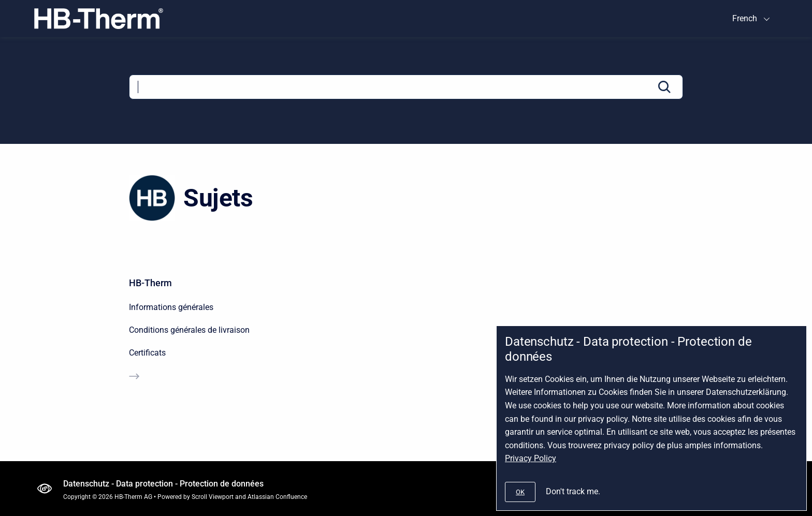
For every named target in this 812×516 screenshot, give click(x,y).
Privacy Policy (531, 458)
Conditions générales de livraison (189, 330)
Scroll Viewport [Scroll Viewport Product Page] (213, 497)
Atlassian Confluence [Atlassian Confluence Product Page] (277, 497)
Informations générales (171, 307)
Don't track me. (573, 491)
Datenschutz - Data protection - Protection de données (163, 484)
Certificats (147, 353)
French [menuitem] (745, 18)
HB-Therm (150, 283)
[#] (520, 492)
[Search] (406, 87)
